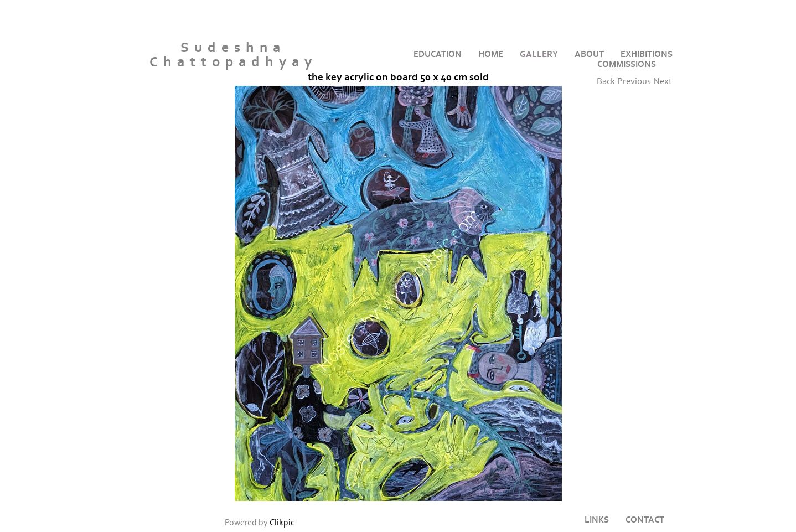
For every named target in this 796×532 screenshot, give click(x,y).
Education (438, 54)
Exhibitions (647, 54)
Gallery (539, 54)
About (589, 54)
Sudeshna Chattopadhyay (233, 55)
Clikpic (282, 523)
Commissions (627, 64)
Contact (645, 520)
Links (597, 520)
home (491, 54)
